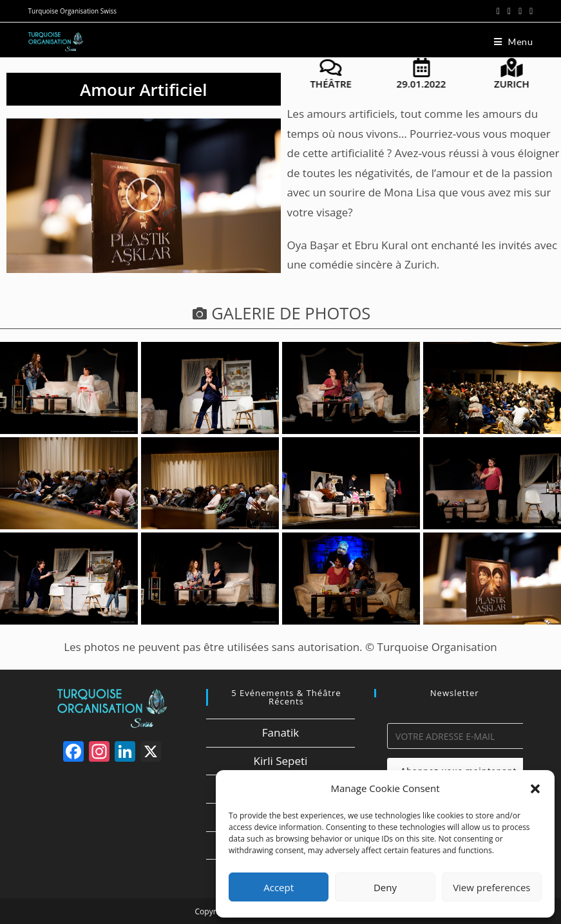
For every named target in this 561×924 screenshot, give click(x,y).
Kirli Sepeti (281, 761)
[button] (535, 789)
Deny (385, 887)
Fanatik (280, 732)
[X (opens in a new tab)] (498, 11)
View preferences (491, 887)
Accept (279, 887)
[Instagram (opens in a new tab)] (520, 11)
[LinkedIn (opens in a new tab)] (529, 11)
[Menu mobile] (514, 42)
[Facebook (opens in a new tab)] (509, 11)
